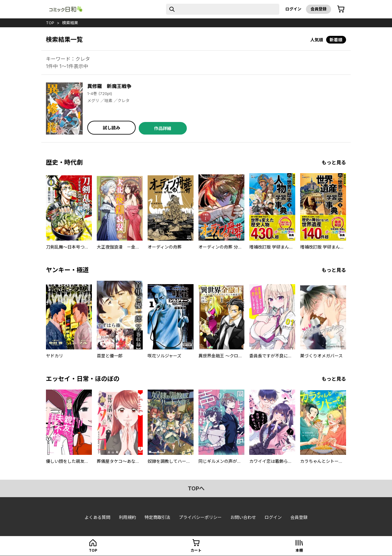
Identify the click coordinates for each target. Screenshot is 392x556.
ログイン (293, 9)
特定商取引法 (157, 517)
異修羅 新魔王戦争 (109, 86)
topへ (196, 488)
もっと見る (334, 162)
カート (196, 550)
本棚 (299, 550)
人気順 (317, 40)
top (50, 23)
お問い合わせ (243, 517)
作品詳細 (163, 128)
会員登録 (318, 9)
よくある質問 (97, 517)
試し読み (111, 128)
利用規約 (127, 517)
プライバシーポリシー (200, 517)
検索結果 (70, 23)
